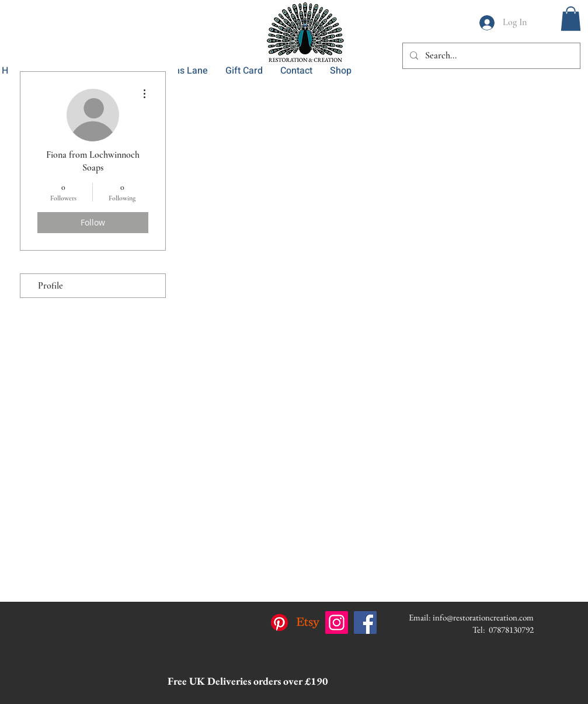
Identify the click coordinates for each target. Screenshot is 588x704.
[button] (571, 19)
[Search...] (490, 56)
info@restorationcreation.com (483, 617)
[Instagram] (337, 622)
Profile (51, 286)
